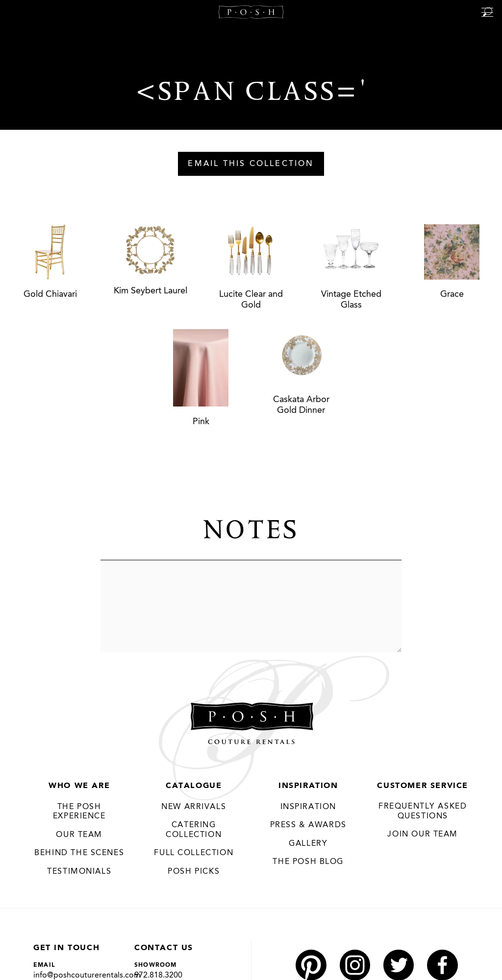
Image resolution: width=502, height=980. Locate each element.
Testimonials (79, 872)
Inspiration (308, 786)
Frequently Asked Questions (423, 812)
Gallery (308, 844)
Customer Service (423, 786)
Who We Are (79, 786)
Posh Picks (194, 872)
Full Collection (194, 854)
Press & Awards (308, 826)
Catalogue (194, 786)
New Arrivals (194, 807)
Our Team (79, 835)
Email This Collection (251, 164)
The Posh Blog (308, 862)
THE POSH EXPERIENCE (79, 812)
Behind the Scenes (79, 854)
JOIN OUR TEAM (423, 835)
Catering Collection (194, 831)
